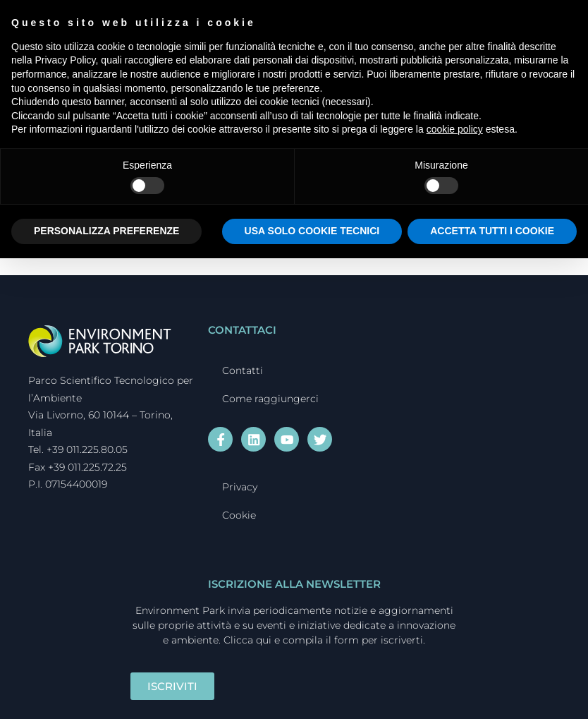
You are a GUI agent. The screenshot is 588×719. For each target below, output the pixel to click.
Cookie (239, 514)
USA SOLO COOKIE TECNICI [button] (312, 231)
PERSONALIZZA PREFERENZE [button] (106, 231)
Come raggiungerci (270, 399)
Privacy (240, 485)
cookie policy (455, 129)
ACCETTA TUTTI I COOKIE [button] (492, 231)
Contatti (243, 370)
